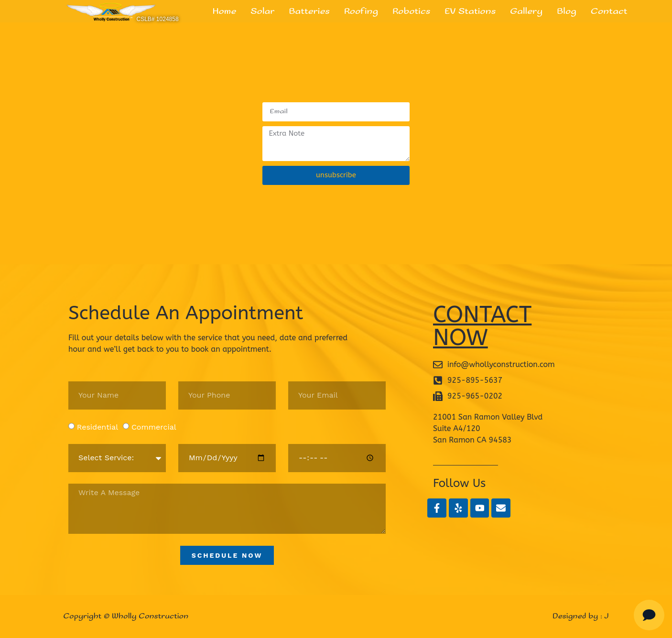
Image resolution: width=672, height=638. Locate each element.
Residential (98, 427)
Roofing (361, 11)
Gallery (526, 11)
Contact (609, 11)
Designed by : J (581, 616)
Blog (567, 11)
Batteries (309, 11)
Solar (262, 11)
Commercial (154, 427)
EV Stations (470, 11)
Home (225, 11)
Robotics (411, 11)
